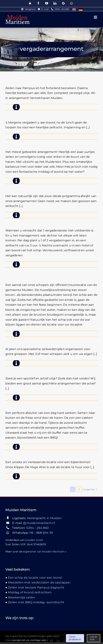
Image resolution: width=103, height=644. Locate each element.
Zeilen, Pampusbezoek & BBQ (37, 78)
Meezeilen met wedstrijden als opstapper (39, 582)
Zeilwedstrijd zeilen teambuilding (41, 339)
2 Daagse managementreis (34, 221)
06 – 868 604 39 (41, 533)
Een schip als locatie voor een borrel (43, 452)
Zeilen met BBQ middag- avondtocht (45, 142)
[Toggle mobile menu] (96, 17)
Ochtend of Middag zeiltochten (39, 369)
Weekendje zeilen (21, 597)
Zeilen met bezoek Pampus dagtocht (36, 587)
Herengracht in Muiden (44, 518)
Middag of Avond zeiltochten (36, 403)
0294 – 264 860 (38, 528)
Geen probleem (75, 638)
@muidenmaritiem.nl (39, 523)
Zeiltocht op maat (24, 186)
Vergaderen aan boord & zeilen (38, 113)
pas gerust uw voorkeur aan (30, 640)
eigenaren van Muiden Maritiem (44, 552)
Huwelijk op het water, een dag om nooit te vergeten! (51, 273)
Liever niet (94, 638)
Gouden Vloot (34, 540)
